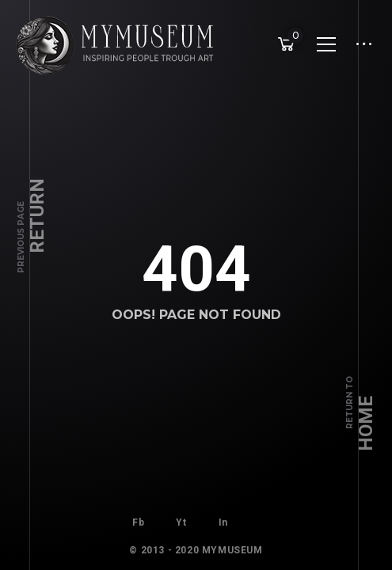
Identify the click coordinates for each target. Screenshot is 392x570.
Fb (138, 519)
